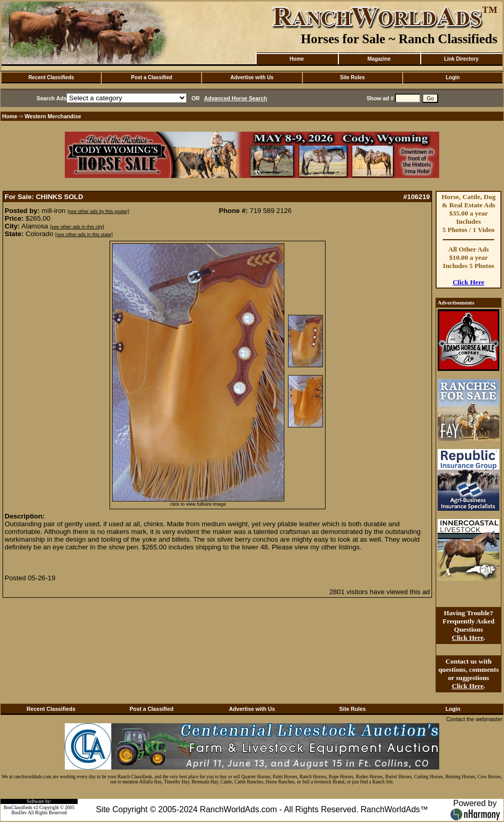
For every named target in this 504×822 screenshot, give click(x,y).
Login (453, 77)
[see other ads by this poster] (98, 211)
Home (297, 59)
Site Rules (352, 77)
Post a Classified (152, 77)
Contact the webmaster (474, 719)
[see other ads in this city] (77, 227)
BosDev (19, 813)
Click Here (469, 282)
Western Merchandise (53, 116)
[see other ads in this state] (84, 235)
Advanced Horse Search (236, 98)
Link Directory (461, 59)
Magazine (379, 59)
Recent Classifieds (51, 77)
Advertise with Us (252, 77)
